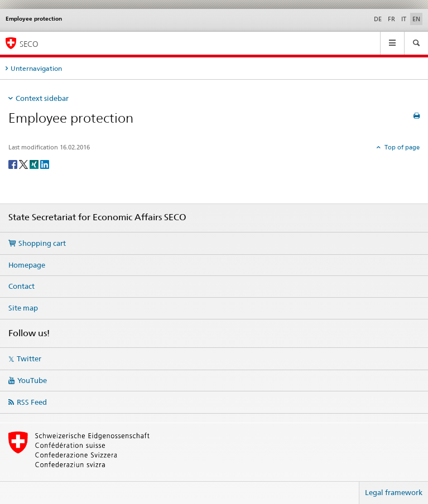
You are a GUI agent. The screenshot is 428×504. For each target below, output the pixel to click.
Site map (23, 308)
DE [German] (378, 19)
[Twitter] (24, 164)
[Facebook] (14, 164)
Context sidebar (42, 98)
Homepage (27, 265)
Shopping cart (42, 243)
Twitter (29, 358)
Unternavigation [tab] (36, 68)
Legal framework (394, 492)
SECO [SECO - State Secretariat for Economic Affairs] (29, 44)
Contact (21, 286)
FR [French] (391, 19)
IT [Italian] (404, 19)
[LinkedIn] (45, 164)
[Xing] (35, 164)
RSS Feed (32, 402)
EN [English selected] (416, 19)
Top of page (401, 147)
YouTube (32, 380)
